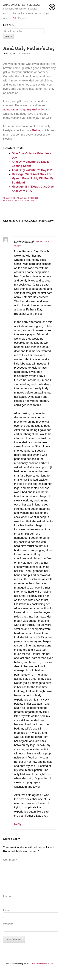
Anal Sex (30, 200)
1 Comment (25, 54)
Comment (10, 860)
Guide (21, 13)
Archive (7, 18)
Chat (14, 13)
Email (7, 915)
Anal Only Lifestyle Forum (42, 968)
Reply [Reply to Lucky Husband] (18, 824)
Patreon (22, 18)
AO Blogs (44, 13)
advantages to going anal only (23, 110)
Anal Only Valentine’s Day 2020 (32, 170)
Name (7, 901)
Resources (32, 13)
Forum (7, 13)
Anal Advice (9, 198)
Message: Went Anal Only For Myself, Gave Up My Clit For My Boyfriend (33, 178)
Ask (15, 18)
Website (8, 929)
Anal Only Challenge (28, 198)
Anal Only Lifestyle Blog (21, 5)
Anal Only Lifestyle (13, 200)
